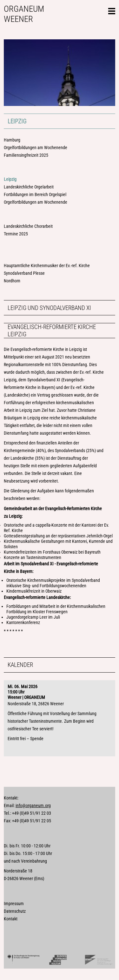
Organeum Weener (24, 14)
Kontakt (11, 919)
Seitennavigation (112, 10)
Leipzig (17, 121)
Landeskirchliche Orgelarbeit (29, 187)
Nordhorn (12, 281)
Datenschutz (15, 911)
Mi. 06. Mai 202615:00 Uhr (23, 689)
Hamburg (12, 140)
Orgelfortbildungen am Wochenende (36, 148)
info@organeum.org (33, 806)
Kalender (20, 665)
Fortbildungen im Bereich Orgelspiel (35, 195)
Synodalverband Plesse (24, 273)
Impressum (14, 904)
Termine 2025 (16, 234)
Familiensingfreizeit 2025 (26, 155)
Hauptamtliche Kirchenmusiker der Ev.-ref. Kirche (47, 266)
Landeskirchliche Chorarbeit (28, 226)
